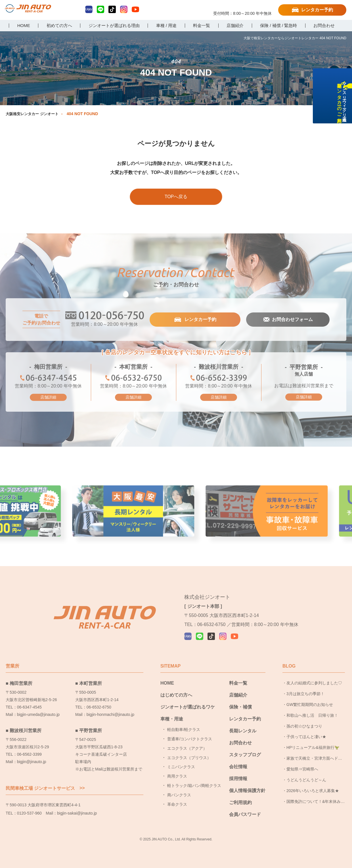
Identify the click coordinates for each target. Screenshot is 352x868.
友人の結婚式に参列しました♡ (314, 683)
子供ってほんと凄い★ (306, 737)
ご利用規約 (240, 802)
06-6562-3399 (219, 378)
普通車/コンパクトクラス (190, 739)
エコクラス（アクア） (187, 748)
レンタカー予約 (317, 10)
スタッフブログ (245, 755)
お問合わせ (240, 743)
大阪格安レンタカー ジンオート (34, 114)
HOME (167, 683)
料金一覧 (238, 683)
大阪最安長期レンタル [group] (176, 523)
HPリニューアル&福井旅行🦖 (313, 747)
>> (82, 788)
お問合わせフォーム (292, 319)
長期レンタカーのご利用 (344, 120)
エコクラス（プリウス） (189, 758)
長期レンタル (243, 731)
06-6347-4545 (48, 378)
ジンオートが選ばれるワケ (188, 707)
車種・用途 (172, 719)
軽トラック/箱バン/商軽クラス (194, 786)
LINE (100, 9)
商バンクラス (179, 795)
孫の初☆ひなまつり (304, 726)
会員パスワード (245, 814)
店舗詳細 (48, 397)
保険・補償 (240, 707)
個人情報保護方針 (247, 791)
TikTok (112, 9)
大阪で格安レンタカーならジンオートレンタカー (33, 11)
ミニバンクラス (181, 767)
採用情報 (238, 779)
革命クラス (177, 804)
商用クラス (177, 776)
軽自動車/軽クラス (184, 730)
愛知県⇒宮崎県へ (302, 769)
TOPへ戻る (176, 197)
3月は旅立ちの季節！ (305, 694)
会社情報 (238, 767)
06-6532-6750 (133, 378)
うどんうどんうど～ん (306, 780)
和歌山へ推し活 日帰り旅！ (312, 715)
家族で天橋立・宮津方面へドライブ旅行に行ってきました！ (314, 760)
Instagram (124, 9)
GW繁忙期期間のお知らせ (310, 705)
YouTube (135, 9)
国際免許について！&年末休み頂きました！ (316, 803)
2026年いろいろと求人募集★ (313, 791)
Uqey (89, 9)
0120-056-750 (242, 8)
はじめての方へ (176, 695)
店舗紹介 (238, 695)
